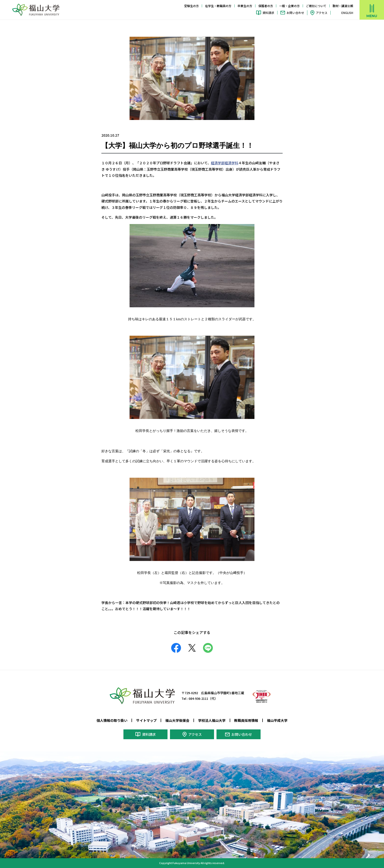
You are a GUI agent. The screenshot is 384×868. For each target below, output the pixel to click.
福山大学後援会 (177, 720)
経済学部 (218, 163)
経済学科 (231, 163)
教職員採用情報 (246, 720)
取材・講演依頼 (343, 6)
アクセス (322, 13)
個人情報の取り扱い (112, 720)
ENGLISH (347, 13)
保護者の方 (266, 6)
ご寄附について (316, 6)
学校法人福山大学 (212, 720)
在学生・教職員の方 (218, 6)
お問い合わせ (295, 13)
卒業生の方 (245, 6)
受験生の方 (192, 6)
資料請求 (268, 13)
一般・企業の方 (289, 6)
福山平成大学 (277, 720)
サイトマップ (146, 720)
